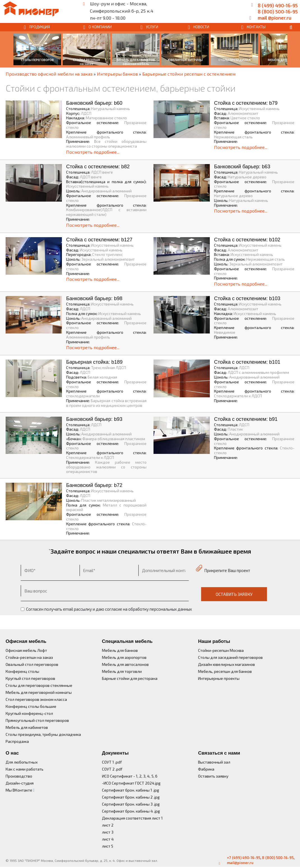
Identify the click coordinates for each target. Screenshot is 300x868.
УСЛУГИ (152, 27)
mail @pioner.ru (275, 18)
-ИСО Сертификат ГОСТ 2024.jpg (131, 783)
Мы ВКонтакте (20, 790)
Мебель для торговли (122, 671)
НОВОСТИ (201, 27)
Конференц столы (22, 671)
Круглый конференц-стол (29, 713)
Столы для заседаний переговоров (230, 657)
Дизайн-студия (20, 783)
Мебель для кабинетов (27, 727)
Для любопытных (22, 762)
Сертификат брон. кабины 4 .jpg (131, 811)
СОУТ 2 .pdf (112, 769)
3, (144, 776)
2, (140, 776)
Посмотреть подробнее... (93, 152)
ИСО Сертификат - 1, (120, 776)
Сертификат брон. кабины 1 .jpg (131, 790)
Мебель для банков (120, 650)
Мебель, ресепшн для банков (225, 671)
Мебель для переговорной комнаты (39, 692)
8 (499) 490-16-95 (278, 5)
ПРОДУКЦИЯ (39, 27)
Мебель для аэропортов (124, 657)
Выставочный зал (214, 762)
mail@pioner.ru (240, 863)
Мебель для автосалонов (125, 664)
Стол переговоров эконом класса (36, 699)
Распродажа (17, 741)
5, (153, 776)
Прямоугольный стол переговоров (37, 720)
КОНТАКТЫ (256, 27)
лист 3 (108, 832)
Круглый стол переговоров (30, 678)
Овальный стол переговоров (32, 664)
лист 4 (108, 839)
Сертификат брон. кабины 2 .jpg (131, 797)
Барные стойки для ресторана (130, 678)
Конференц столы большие (31, 706)
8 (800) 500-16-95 (278, 11)
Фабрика (206, 769)
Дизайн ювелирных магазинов (226, 664)
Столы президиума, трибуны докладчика (43, 734)
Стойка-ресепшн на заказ (29, 657)
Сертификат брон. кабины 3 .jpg (131, 804)
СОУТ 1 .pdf (112, 762)
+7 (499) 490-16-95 (244, 858)
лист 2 (108, 825)
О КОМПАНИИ (100, 27)
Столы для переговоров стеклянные (39, 685)
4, (148, 776)
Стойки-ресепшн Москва (221, 650)
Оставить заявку (213, 776)
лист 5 (108, 846)
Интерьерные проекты (219, 678)
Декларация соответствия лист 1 (132, 818)
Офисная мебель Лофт (26, 650)
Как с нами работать (25, 769)
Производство (19, 776)
